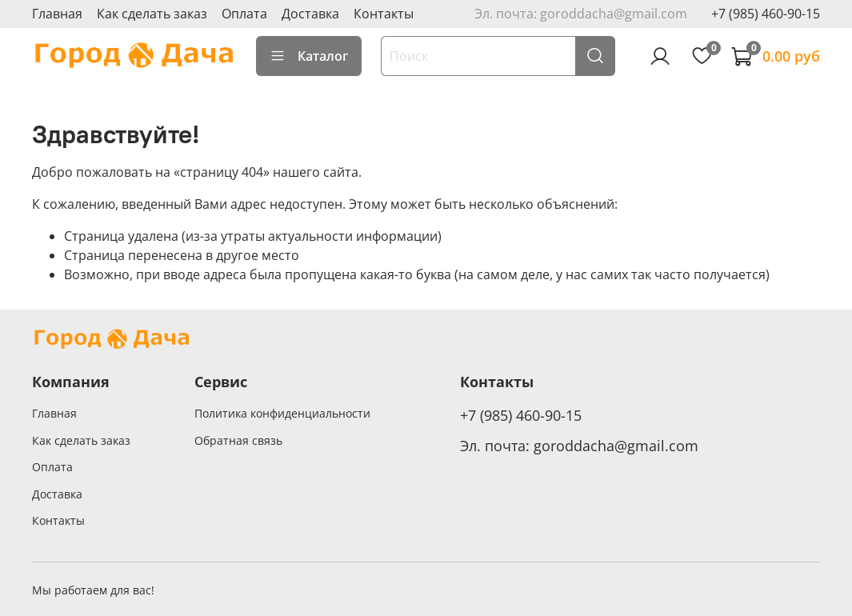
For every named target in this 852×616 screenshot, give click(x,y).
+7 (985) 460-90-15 (766, 14)
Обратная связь (238, 440)
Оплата (244, 14)
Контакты (384, 14)
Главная (57, 14)
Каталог (309, 56)
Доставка (310, 14)
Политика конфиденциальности (282, 413)
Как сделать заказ (152, 14)
